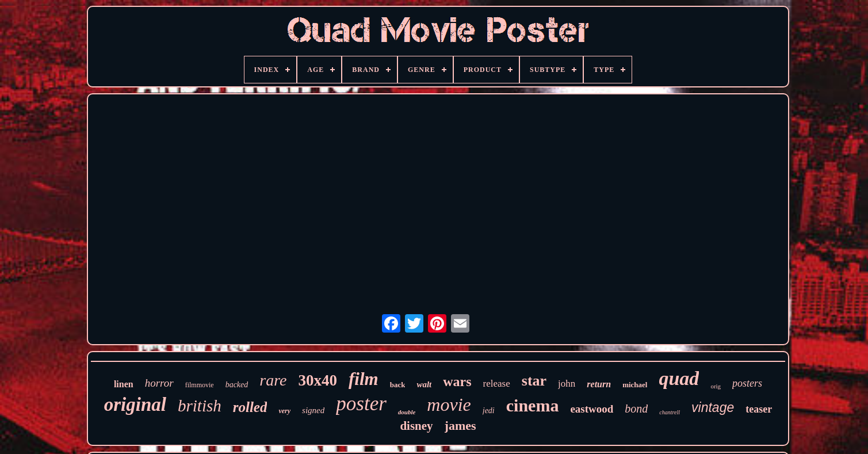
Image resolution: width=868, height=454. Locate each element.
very (284, 411)
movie (449, 405)
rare (273, 380)
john (567, 384)
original (135, 405)
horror (159, 383)
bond (636, 409)
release (497, 384)
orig (716, 386)
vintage (713, 407)
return (599, 384)
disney (416, 426)
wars (457, 381)
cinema (533, 405)
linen (124, 384)
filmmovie (200, 385)
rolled (250, 407)
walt (424, 384)
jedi (489, 411)
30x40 (318, 380)
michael (635, 385)
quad (679, 378)
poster (361, 404)
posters (747, 383)
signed (313, 410)
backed (237, 385)
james (460, 426)
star (534, 381)
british (200, 406)
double (407, 412)
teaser (759, 409)
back (398, 385)
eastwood (592, 409)
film (364, 379)
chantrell (670, 412)
